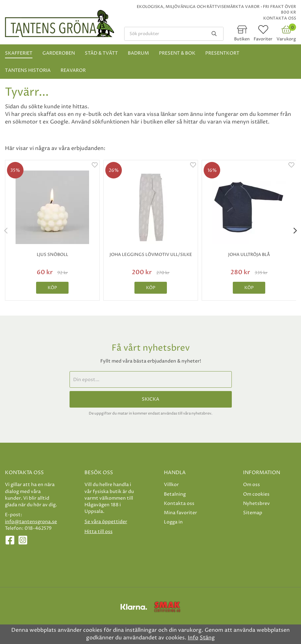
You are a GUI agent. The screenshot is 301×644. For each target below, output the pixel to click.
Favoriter (263, 39)
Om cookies (256, 494)
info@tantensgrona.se (31, 522)
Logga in (173, 522)
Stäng (207, 638)
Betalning (175, 494)
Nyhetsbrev (256, 503)
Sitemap (253, 513)
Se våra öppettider (106, 522)
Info (193, 638)
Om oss (251, 485)
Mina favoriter (180, 513)
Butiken (242, 39)
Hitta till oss (99, 532)
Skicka (150, 399)
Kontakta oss (280, 18)
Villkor (171, 485)
